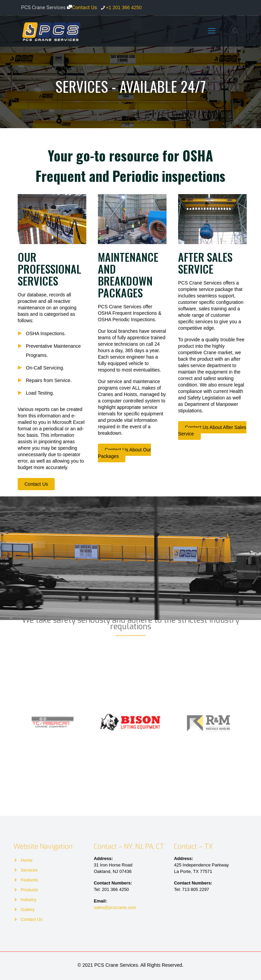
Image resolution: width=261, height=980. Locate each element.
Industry (29, 900)
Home (27, 860)
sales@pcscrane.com (115, 907)
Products (29, 890)
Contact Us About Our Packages (124, 453)
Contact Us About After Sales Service (212, 431)
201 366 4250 (116, 889)
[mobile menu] (212, 31)
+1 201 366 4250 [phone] (124, 7)
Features (29, 880)
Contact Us (82, 7)
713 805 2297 (196, 889)
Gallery (28, 909)
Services (29, 870)
